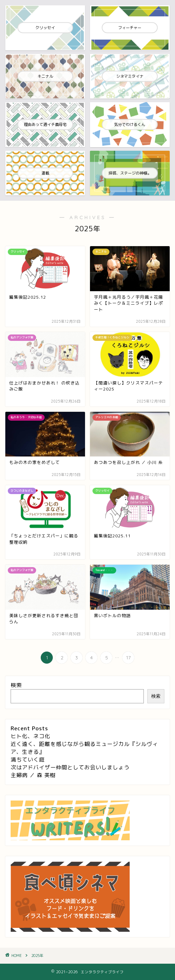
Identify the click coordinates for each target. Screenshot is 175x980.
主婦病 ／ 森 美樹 (33, 775)
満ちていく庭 (28, 760)
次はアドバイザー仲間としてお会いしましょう (70, 767)
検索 (16, 685)
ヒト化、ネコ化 (30, 736)
